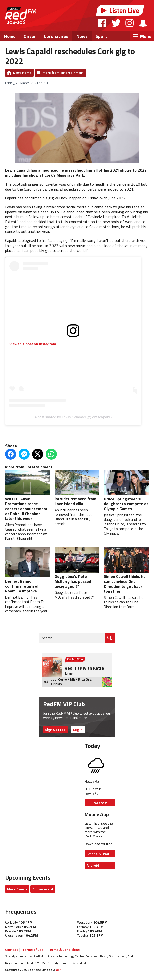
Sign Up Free (55, 730)
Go (110, 638)
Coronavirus (56, 36)
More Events (17, 889)
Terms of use (33, 950)
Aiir (58, 970)
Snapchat (143, 23)
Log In (78, 730)
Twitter (116, 23)
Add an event (43, 889)
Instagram (130, 23)
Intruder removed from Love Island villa (77, 488)
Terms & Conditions (64, 950)
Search (47, 638)
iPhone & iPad (98, 854)
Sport (101, 36)
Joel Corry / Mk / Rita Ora (71, 679)
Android (93, 865)
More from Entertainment (63, 73)
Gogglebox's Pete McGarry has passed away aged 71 (77, 568)
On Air (30, 36)
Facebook (102, 23)
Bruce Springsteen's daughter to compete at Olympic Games (126, 491)
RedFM (21, 16)
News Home (22, 73)
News (82, 36)
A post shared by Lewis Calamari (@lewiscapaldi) (73, 417)
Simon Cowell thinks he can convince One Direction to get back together (126, 571)
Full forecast (97, 803)
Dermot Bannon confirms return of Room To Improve (28, 571)
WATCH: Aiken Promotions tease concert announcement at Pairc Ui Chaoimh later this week (28, 496)
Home (10, 36)
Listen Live (120, 10)
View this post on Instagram (33, 344)
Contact (11, 950)
